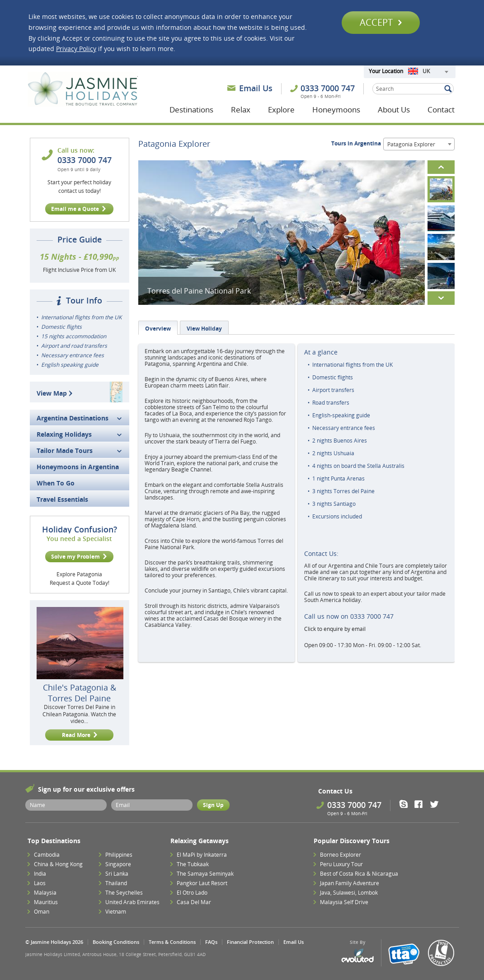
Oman (42, 912)
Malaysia (45, 893)
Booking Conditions (116, 942)
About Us (394, 110)
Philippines (119, 855)
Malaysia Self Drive (344, 902)
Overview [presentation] (158, 329)
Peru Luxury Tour (341, 864)
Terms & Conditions (172, 942)
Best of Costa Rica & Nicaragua (359, 874)
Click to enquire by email (335, 629)
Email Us (256, 88)
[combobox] (428, 72)
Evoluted (357, 956)
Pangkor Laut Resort (202, 883)
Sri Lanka (117, 874)
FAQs (211, 942)
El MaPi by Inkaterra (202, 855)
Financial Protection (250, 942)
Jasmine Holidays (83, 89)
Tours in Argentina (356, 143)
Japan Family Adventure (350, 883)
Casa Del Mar (194, 902)
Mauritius (46, 902)
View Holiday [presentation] (204, 329)
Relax (241, 110)
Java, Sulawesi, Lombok (349, 893)
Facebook (421, 804)
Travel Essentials (62, 499)
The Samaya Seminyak (205, 874)
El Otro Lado (192, 893)
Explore (281, 110)
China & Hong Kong (58, 864)
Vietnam (116, 912)
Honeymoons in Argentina (78, 467)
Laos (40, 883)
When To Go (56, 483)
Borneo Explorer (341, 855)
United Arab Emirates (132, 902)
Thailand (116, 883)
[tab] (158, 327)
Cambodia (47, 855)
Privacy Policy (76, 49)
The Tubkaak (193, 864)
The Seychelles (124, 893)
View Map (56, 393)
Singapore (118, 864)
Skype (406, 804)
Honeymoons (336, 110)
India (40, 874)
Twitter (436, 804)
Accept (381, 22)
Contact (441, 110)
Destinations (191, 110)
